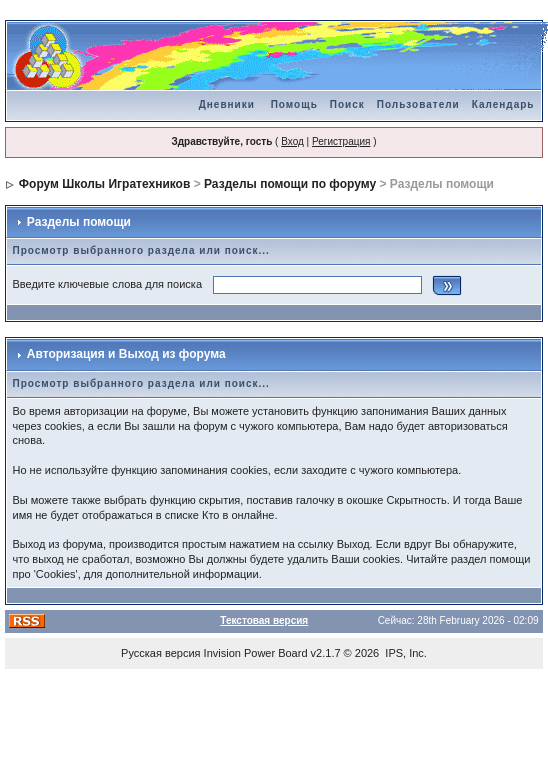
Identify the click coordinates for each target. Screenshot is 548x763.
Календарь (503, 104)
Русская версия (160, 653)
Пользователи (418, 104)
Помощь (294, 104)
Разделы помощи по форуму (290, 184)
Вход (292, 141)
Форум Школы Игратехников (105, 184)
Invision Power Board (256, 653)
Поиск (347, 104)
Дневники (227, 104)
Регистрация (341, 141)
